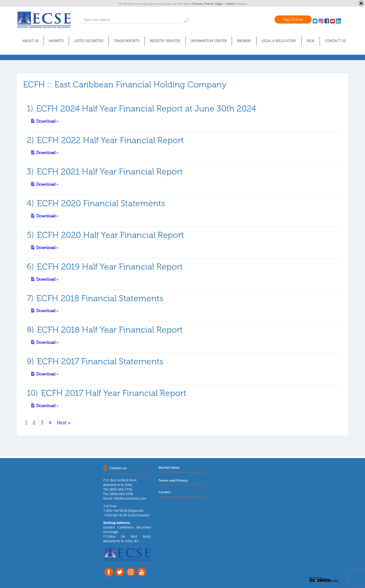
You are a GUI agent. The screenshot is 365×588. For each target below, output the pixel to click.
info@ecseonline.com (130, 498)
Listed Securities (89, 41)
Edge (219, 4)
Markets (56, 41)
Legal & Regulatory (279, 41)
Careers (165, 492)
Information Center (209, 41)
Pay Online (293, 19)
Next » (64, 423)
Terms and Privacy (173, 480)
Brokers (244, 41)
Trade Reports (127, 41)
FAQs (311, 41)
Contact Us (335, 41)
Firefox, (210, 4)
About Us (30, 41)
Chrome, (198, 4)
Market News (169, 467)
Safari (231, 4)
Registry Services (165, 41)
